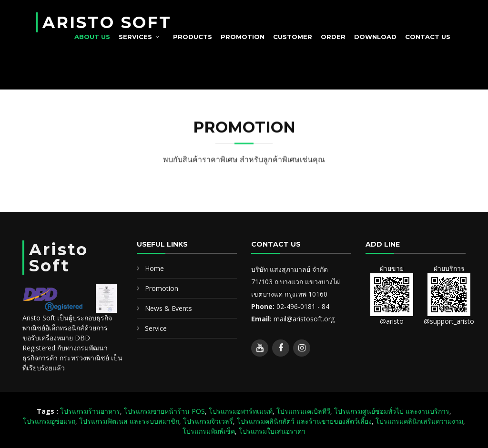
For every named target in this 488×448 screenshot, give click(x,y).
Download (375, 37)
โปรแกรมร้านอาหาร (90, 411)
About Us (92, 37)
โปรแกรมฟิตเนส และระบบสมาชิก (129, 421)
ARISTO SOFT (107, 22)
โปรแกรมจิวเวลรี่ (208, 421)
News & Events (168, 308)
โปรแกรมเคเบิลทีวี (303, 411)
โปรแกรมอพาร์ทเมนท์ (241, 411)
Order (333, 37)
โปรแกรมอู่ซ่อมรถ (49, 421)
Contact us (428, 37)
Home (154, 268)
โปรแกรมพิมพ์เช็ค (209, 431)
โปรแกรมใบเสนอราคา (272, 431)
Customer (293, 37)
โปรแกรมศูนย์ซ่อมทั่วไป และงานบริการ (392, 411)
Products (193, 37)
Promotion (243, 37)
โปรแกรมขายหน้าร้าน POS (164, 411)
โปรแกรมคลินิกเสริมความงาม (419, 421)
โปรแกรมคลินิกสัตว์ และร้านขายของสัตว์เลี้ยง (304, 421)
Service (156, 328)
